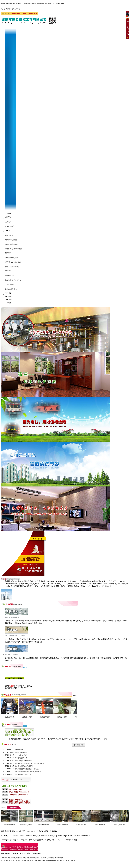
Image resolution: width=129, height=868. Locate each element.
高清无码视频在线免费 (38, 860)
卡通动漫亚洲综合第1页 (9, 860)
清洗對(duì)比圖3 (82, 825)
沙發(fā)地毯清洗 (11, 289)
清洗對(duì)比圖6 (26, 825)
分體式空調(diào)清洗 (12, 267)
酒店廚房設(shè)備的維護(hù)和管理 (27, 769)
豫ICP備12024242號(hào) (19, 840)
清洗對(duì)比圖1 (119, 825)
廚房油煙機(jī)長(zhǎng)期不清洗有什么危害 (29, 763)
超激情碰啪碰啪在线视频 (54, 860)
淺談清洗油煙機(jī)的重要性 (24, 766)
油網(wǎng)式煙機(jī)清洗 (14, 249)
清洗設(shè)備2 (27, 717)
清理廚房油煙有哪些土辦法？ (25, 774)
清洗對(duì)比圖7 (10, 825)
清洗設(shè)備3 (45, 717)
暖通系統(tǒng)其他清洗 (13, 262)
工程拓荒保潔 (10, 285)
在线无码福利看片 (23, 860)
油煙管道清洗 (10, 235)
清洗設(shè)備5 (62, 717)
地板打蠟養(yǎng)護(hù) (13, 280)
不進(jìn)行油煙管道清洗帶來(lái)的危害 (28, 772)
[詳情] (41, 623)
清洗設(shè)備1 (10, 717)
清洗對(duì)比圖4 (63, 825)
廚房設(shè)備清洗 (11, 240)
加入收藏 (4, 9)
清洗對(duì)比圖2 (100, 825)
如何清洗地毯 (10, 276)
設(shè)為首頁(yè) (14, 9)
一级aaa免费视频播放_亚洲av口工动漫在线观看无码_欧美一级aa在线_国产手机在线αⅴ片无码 (32, 4)
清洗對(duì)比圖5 (43, 825)
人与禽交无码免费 (69, 860)
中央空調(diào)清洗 (12, 258)
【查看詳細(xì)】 (106, 586)
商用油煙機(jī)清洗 (12, 244)
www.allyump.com (60, 840)
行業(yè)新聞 (10, 226)
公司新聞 (8, 222)
